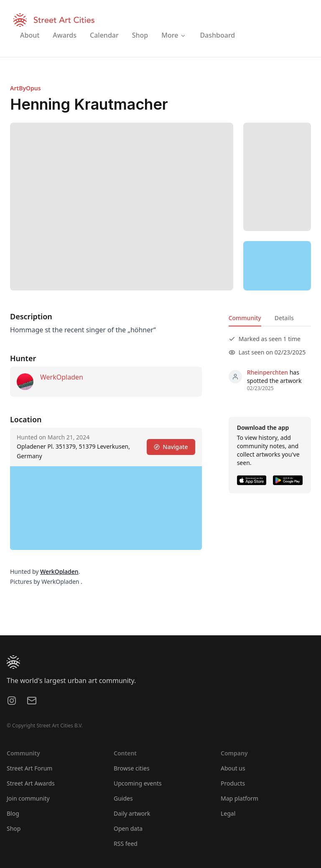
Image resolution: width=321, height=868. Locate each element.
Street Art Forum (29, 768)
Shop (14, 828)
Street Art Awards (31, 783)
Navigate (171, 447)
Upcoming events (138, 783)
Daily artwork (132, 813)
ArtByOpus (25, 88)
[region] (277, 266)
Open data (128, 828)
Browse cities (132, 768)
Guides (123, 798)
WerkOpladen (62, 377)
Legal (228, 813)
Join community (28, 798)
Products (233, 783)
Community (245, 318)
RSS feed (126, 844)
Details (284, 318)
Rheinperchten (267, 372)
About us (233, 768)
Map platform (239, 798)
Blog (13, 813)
